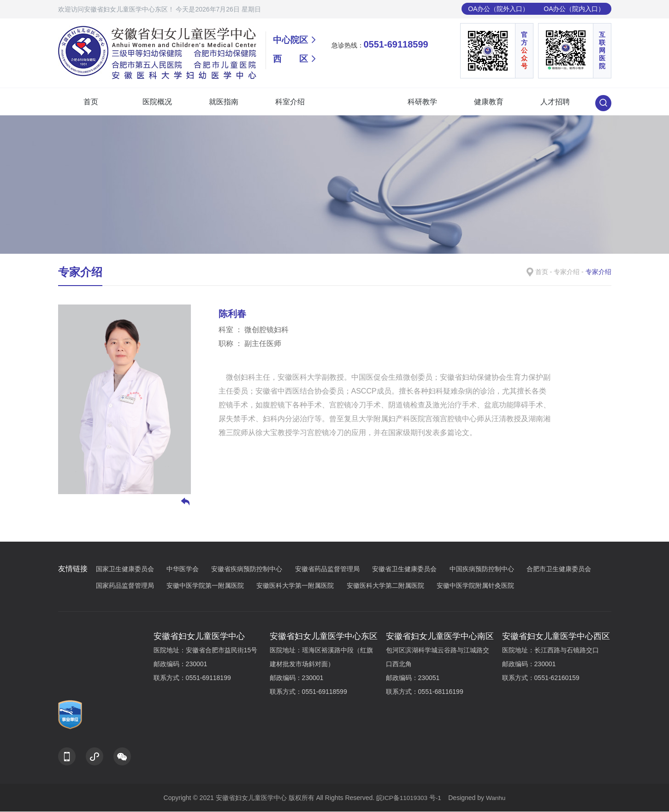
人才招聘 (555, 102)
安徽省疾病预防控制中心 (252, 570)
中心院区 (291, 41)
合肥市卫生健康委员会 (564, 570)
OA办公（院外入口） (498, 9)
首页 (91, 102)
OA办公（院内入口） (574, 9)
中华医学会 (188, 570)
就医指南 (224, 102)
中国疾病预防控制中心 (487, 570)
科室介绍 (290, 102)
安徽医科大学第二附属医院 (391, 586)
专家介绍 (356, 102)
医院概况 (157, 102)
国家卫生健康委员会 (130, 570)
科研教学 (422, 102)
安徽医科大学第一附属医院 (300, 586)
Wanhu (497, 798)
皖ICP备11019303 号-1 (409, 798)
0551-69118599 (396, 44)
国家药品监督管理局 (130, 586)
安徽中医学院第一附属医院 (210, 586)
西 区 (291, 60)
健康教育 (489, 102)
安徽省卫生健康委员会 (410, 570)
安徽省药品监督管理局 (333, 570)
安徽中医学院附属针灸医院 (475, 585)
